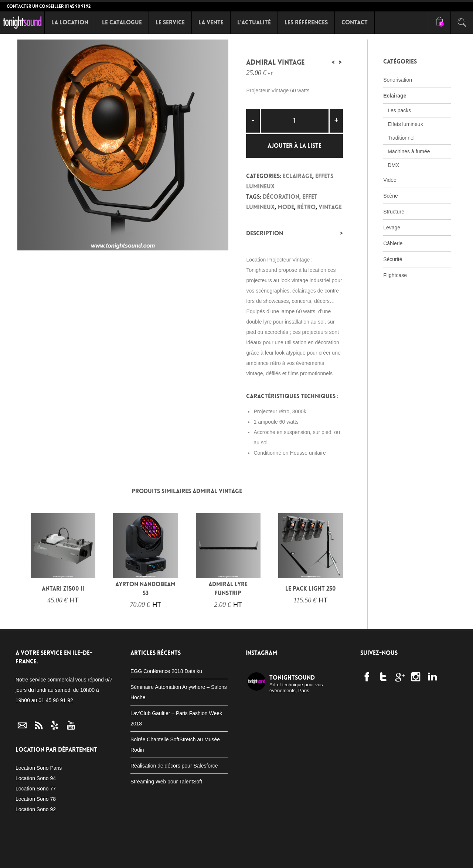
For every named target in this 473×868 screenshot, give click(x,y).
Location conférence (333, 857)
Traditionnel (401, 138)
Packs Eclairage (155, 857)
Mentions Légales (391, 857)
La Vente (211, 22)
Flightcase (395, 275)
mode (286, 207)
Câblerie (393, 243)
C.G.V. (428, 857)
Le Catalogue (122, 22)
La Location (70, 22)
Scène (391, 196)
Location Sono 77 (36, 789)
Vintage (330, 207)
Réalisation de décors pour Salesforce (174, 766)
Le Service (170, 22)
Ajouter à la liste (295, 146)
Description (265, 233)
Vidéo (390, 180)
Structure (394, 212)
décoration (281, 197)
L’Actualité (254, 22)
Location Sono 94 (36, 778)
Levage (392, 228)
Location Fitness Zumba (265, 857)
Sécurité (393, 259)
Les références (306, 22)
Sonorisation (398, 80)
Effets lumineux (405, 124)
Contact (355, 22)
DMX (393, 165)
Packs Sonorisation (101, 857)
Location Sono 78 (36, 799)
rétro (306, 207)
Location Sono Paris (39, 768)
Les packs (399, 110)
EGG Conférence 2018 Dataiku (166, 671)
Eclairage (297, 176)
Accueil (16, 857)
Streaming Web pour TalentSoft (166, 782)
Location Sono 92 (36, 809)
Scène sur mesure (205, 857)
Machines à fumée (409, 151)
